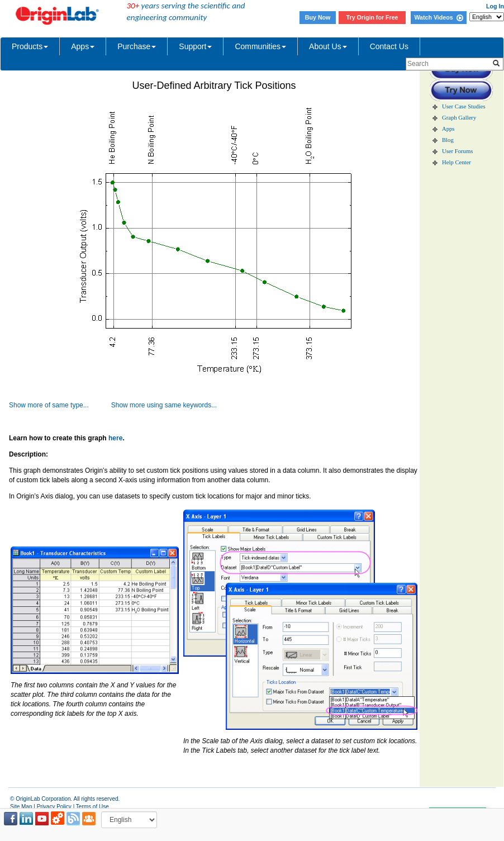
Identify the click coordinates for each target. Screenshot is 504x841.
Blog (448, 140)
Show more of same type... (49, 405)
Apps (83, 46)
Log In (495, 6)
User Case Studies (464, 106)
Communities (260, 46)
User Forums (457, 151)
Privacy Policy (54, 807)
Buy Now (318, 17)
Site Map (21, 807)
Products (30, 46)
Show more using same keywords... (164, 405)
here (115, 438)
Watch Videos (438, 17)
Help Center (457, 162)
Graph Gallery (459, 118)
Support (195, 46)
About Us (328, 46)
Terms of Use (92, 807)
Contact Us (389, 46)
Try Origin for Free (372, 17)
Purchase (137, 46)
